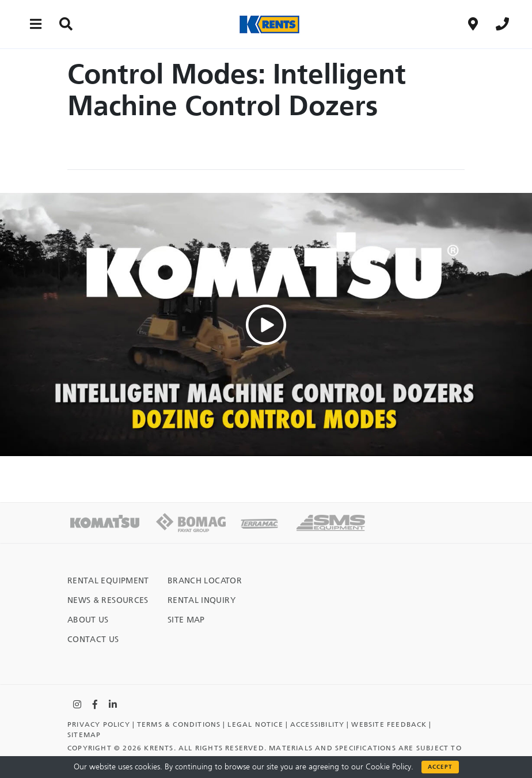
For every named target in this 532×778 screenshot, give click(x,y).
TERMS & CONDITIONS (179, 724)
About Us (88, 620)
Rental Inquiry (202, 600)
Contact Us (93, 640)
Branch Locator (205, 581)
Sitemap (84, 735)
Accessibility (318, 724)
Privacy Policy (99, 724)
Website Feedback (389, 724)
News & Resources (108, 600)
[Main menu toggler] (36, 24)
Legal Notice (255, 724)
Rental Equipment (108, 581)
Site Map (186, 620)
